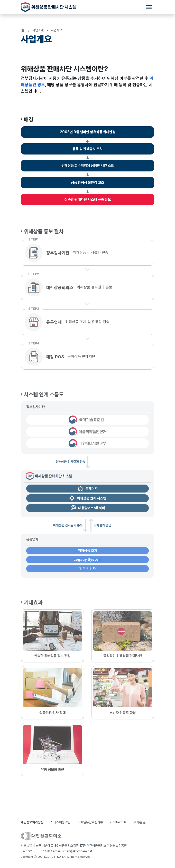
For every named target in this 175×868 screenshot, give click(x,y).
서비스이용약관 (61, 822)
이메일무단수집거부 (90, 822)
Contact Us (118, 822)
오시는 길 (140, 822)
